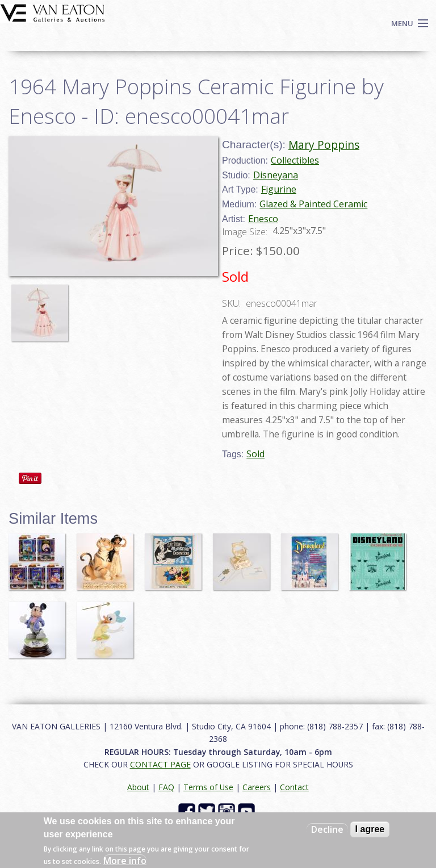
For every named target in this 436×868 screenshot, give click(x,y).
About (138, 787)
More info (125, 861)
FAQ (166, 787)
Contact (294, 787)
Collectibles (295, 160)
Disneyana (276, 175)
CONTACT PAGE (160, 764)
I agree (370, 829)
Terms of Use (208, 787)
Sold (255, 454)
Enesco (263, 219)
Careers (257, 787)
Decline (327, 829)
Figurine (279, 189)
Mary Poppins (324, 145)
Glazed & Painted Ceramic (313, 204)
